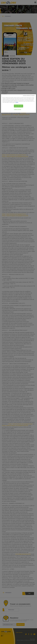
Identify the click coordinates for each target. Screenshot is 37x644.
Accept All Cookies (18, 106)
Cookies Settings (18, 109)
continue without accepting (29, 96)
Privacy (17, 102)
